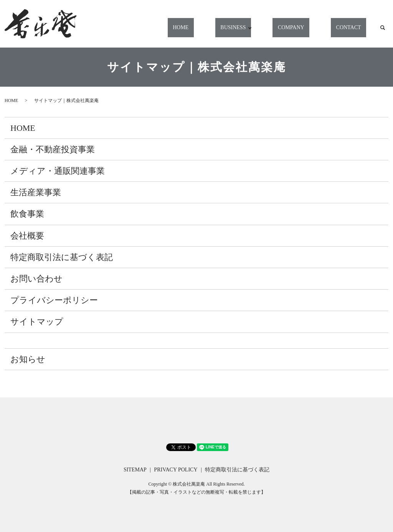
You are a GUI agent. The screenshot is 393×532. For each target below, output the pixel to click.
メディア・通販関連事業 (58, 171)
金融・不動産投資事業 (53, 149)
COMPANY (304, 31)
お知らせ (28, 359)
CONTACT (353, 31)
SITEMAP (135, 470)
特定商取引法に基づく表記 (62, 257)
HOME (208, 31)
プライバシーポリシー (54, 300)
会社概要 (27, 236)
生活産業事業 (36, 192)
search (383, 31)
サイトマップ (37, 322)
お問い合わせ (36, 279)
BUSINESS (251, 31)
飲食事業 (27, 214)
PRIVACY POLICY (176, 470)
